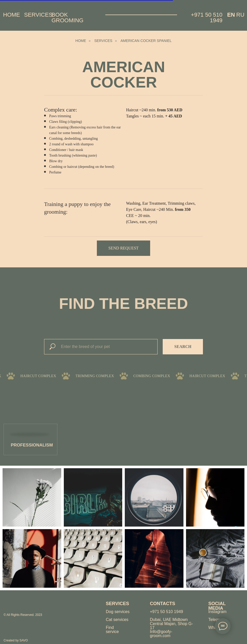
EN (231, 15)
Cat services (117, 620)
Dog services (118, 612)
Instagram (217, 612)
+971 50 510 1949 (207, 18)
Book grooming (68, 18)
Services (38, 15)
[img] (22, 604)
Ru (240, 15)
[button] (123, 248)
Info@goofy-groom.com (161, 634)
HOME (81, 41)
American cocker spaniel (146, 41)
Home (12, 15)
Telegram (217, 620)
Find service (112, 630)
